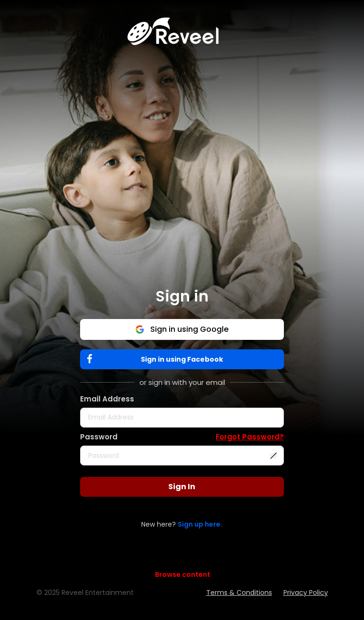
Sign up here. (200, 524)
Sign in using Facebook (157, 359)
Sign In (182, 487)
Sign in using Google (182, 329)
